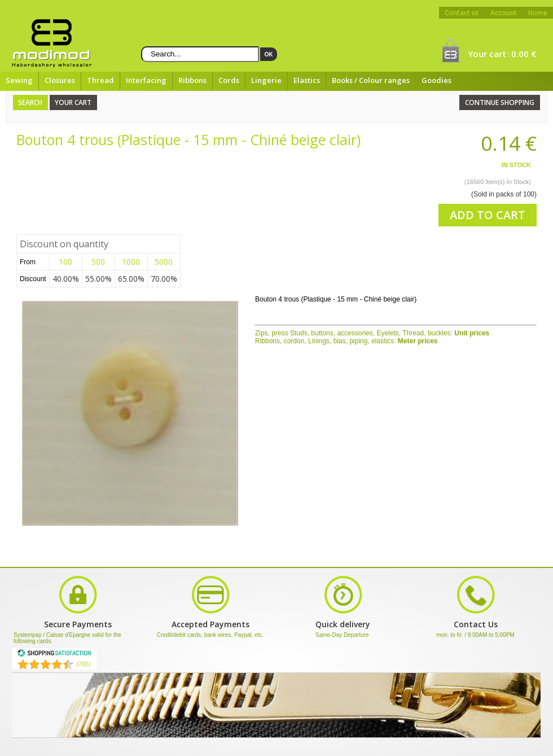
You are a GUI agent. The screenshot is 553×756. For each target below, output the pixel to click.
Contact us (462, 13)
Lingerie (266, 80)
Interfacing (146, 80)
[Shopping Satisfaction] (54, 655)
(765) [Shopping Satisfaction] (84, 664)
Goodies (436, 80)
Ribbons (192, 80)
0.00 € (524, 54)
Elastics (307, 80)
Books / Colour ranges (371, 80)
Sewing (19, 80)
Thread (100, 80)
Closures (60, 80)
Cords (229, 80)
